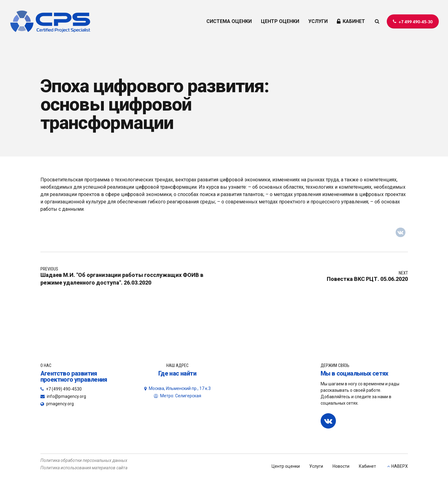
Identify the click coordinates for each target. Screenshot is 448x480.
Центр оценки (286, 466)
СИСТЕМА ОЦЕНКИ (229, 21)
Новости (341, 466)
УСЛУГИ (318, 21)
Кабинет (367, 466)
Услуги (316, 466)
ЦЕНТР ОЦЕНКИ (280, 21)
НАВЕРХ (400, 466)
